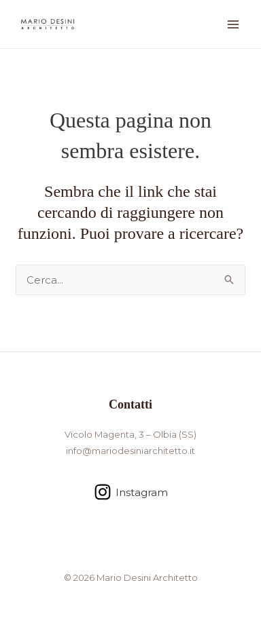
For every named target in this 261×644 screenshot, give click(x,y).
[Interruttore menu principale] (233, 24)
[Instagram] (131, 492)
